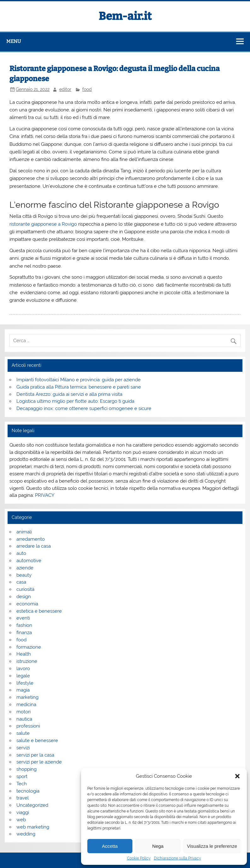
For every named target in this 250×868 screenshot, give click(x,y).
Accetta (110, 846)
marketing (27, 697)
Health (24, 654)
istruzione (27, 661)
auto (21, 553)
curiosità (25, 589)
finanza (24, 633)
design (24, 597)
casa (21, 582)
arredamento (31, 539)
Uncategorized (32, 805)
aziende (25, 568)
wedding (26, 834)
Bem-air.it (125, 16)
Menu (14, 41)
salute (23, 733)
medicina (26, 705)
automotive (29, 561)
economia (27, 604)
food (87, 89)
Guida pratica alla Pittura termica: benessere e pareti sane (79, 387)
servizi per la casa (35, 755)
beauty (24, 575)
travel (23, 798)
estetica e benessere (39, 611)
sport (22, 776)
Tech (22, 784)
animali (24, 532)
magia (23, 690)
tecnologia (28, 791)
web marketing (33, 827)
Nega (158, 846)
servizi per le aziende (39, 762)
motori (23, 712)
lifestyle (25, 683)
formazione (29, 647)
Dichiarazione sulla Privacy (177, 858)
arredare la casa (34, 546)
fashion (24, 625)
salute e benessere (37, 740)
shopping (26, 769)
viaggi (23, 812)
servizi (23, 748)
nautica (24, 719)
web (21, 820)
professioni (28, 726)
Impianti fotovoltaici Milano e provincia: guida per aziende (78, 380)
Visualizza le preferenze (212, 846)
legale (23, 676)
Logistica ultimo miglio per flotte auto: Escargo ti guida (75, 401)
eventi (23, 618)
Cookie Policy (139, 858)
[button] (237, 776)
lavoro (23, 669)
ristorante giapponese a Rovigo (43, 224)
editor (65, 89)
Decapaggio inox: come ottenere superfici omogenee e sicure (84, 408)
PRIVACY (45, 495)
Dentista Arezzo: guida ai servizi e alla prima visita (69, 394)
